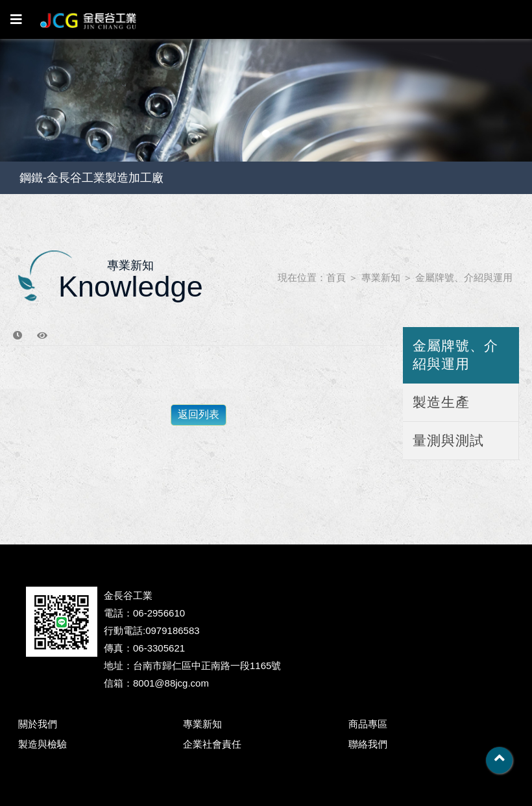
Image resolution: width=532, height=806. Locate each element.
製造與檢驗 (42, 744)
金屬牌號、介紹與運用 (464, 277)
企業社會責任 (212, 744)
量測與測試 (448, 440)
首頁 (336, 277)
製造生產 (441, 402)
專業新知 (381, 277)
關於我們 (38, 724)
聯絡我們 (368, 744)
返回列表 (199, 414)
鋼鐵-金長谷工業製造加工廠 (91, 178)
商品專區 (368, 724)
